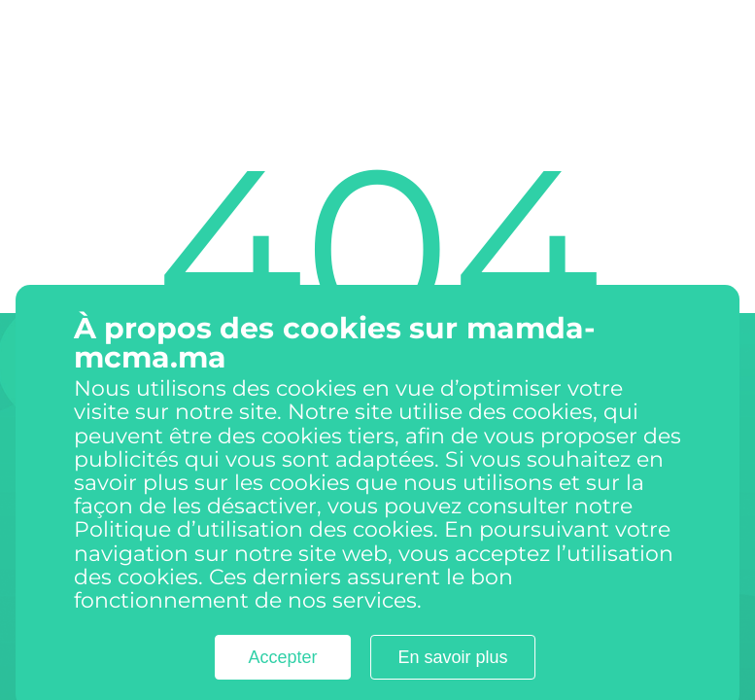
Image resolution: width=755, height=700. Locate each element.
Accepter (282, 675)
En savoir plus (452, 675)
